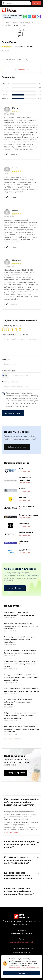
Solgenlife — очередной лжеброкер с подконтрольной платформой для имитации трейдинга (20, 715)
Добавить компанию (17, 447)
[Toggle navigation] (39, 10)
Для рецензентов (22, 952)
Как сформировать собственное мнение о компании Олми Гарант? (21, 876)
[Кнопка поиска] (4, 3)
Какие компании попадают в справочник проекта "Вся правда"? (21, 844)
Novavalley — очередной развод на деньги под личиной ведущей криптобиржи (19, 639)
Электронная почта (10, 382)
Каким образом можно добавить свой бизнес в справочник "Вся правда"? (21, 891)
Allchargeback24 (26, 532)
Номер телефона (9, 371)
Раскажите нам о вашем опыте (15, 335)
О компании (9, 60)
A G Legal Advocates (28, 506)
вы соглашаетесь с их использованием (24, 967)
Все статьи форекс (13, 739)
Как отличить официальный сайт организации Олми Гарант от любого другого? (21, 802)
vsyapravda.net (12, 832)
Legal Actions (25, 550)
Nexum (22, 489)
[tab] (9, 60)
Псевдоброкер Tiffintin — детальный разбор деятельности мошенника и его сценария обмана (21, 677)
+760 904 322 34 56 (22, 934)
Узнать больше (15, 588)
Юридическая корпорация (25, 479)
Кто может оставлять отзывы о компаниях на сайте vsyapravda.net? (21, 860)
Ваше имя (6, 359)
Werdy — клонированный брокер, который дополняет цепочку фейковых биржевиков (21, 626)
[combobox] (5, 375)
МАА (21, 469)
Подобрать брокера (16, 773)
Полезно (11, 155)
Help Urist (23, 497)
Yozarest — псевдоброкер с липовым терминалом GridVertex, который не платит (20, 664)
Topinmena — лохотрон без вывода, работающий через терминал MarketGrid (19, 702)
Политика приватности (22, 948)
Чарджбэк (5, 51)
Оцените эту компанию (12, 326)
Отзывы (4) (23, 60)
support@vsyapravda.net (21, 942)
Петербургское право (29, 515)
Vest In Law (24, 524)
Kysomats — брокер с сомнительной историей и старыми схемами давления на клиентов (21, 729)
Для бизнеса (36, 3)
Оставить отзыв (22, 69)
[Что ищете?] (16, 3)
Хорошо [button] (21, 973)
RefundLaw (24, 541)
